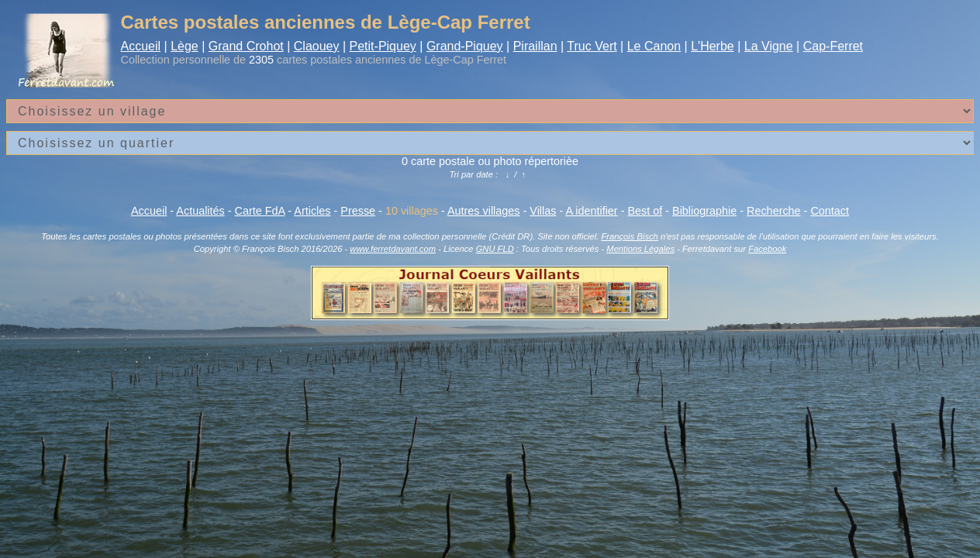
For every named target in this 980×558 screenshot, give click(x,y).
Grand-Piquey (465, 46)
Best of (645, 211)
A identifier (591, 211)
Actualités (200, 211)
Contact (830, 211)
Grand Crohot (246, 46)
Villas (543, 211)
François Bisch (629, 236)
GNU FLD (495, 249)
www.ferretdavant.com (393, 249)
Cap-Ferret (833, 46)
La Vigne (769, 46)
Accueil (140, 46)
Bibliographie (704, 211)
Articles (312, 211)
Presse (358, 211)
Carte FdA (260, 211)
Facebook (767, 249)
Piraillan (535, 46)
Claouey (317, 46)
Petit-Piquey (383, 46)
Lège (185, 46)
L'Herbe (713, 46)
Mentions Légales (640, 249)
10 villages (412, 211)
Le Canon (654, 46)
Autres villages (484, 211)
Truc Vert (592, 46)
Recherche (774, 211)
